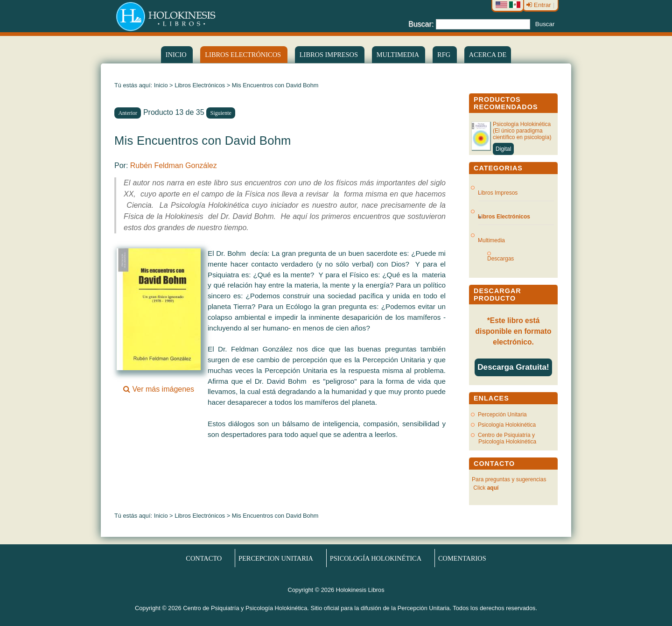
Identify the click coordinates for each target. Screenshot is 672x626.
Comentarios (462, 558)
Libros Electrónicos (200, 85)
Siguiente (221, 113)
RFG (445, 55)
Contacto (204, 558)
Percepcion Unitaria (276, 558)
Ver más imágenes (159, 385)
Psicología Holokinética (507, 425)
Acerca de (488, 55)
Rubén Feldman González (174, 165)
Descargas (504, 259)
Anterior (128, 113)
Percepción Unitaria (502, 415)
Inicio (177, 55)
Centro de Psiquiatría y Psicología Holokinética (507, 438)
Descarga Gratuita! (513, 367)
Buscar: (421, 24)
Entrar (540, 5)
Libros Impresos (330, 55)
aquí (493, 488)
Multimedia (399, 55)
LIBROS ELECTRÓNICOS (244, 55)
